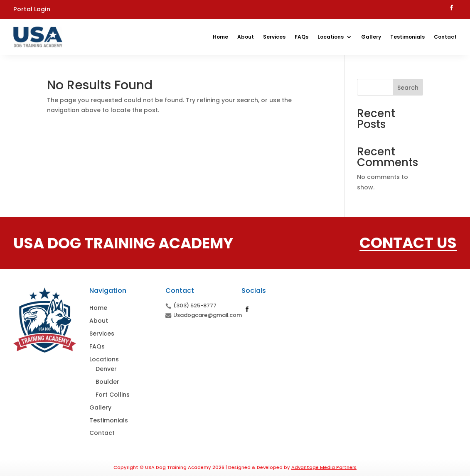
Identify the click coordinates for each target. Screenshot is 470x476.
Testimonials (407, 37)
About (246, 37)
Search (408, 88)
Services (274, 37)
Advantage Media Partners (324, 467)
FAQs (301, 37)
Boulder (107, 382)
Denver (106, 369)
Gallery (371, 37)
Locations (331, 37)
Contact (445, 37)
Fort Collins (113, 395)
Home (220, 37)
